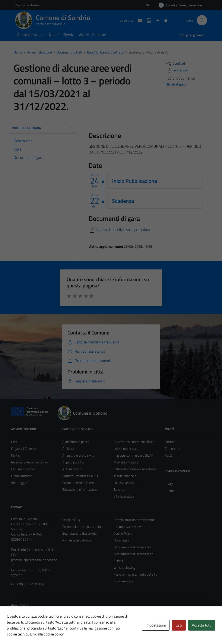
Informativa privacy (127, 527)
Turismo (119, 489)
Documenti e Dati (23, 469)
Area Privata (20, 605)
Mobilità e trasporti (127, 462)
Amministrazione (31, 35)
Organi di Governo (24, 449)
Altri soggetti (20, 483)
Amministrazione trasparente (134, 520)
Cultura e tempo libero (78, 483)
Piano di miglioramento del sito (135, 574)
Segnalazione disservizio (79, 533)
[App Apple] (164, 20)
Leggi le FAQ (71, 520)
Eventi (169, 491)
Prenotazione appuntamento (83, 527)
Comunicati (173, 449)
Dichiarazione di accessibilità (133, 547)
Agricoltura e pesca (76, 442)
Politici (16, 455)
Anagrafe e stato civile (78, 455)
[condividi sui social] (176, 63)
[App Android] (156, 20)
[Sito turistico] (147, 20)
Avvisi (169, 455)
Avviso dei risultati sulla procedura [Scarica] (123, 229)
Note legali (121, 540)
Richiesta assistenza (77, 540)
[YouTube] (139, 20)
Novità (54, 35)
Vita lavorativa (124, 496)
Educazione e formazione (80, 489)
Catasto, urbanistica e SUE (81, 476)
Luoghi (169, 484)
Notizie (170, 442)
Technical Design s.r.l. (40, 632)
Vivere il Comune (92, 35)
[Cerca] (202, 20)
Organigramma (22, 476)
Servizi (69, 35)
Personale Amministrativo (29, 462)
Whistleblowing (125, 567)
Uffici (15, 442)
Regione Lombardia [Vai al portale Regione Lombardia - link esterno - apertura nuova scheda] (27, 5)
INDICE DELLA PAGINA (43, 128)
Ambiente (69, 449)
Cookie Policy (123, 533)
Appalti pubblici (73, 462)
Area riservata (123, 581)
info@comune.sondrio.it (37, 550)
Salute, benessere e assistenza (135, 469)
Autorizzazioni (72, 469)
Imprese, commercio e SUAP (133, 455)
